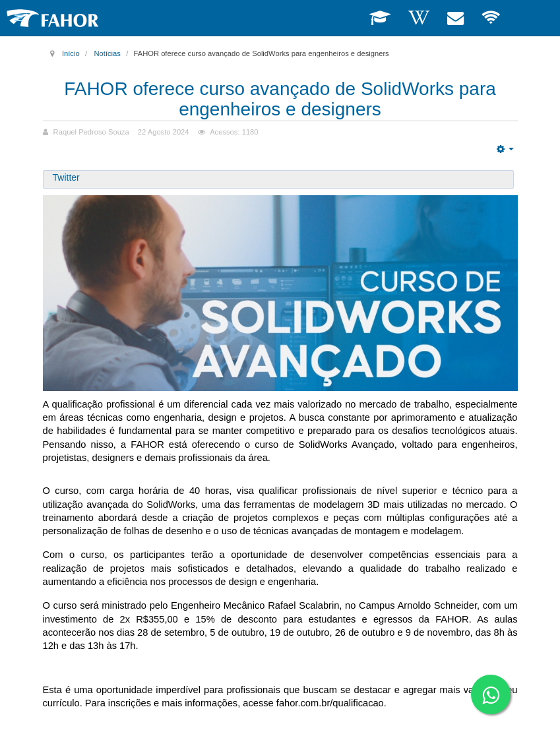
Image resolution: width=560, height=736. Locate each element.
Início (71, 53)
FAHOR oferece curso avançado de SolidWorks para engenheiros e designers (280, 99)
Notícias (107, 53)
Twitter (66, 177)
